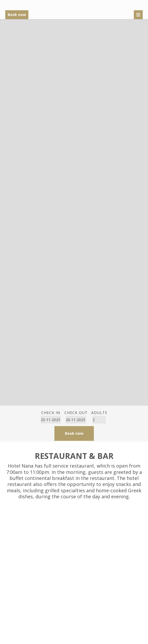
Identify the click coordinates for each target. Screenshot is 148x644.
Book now (17, 15)
